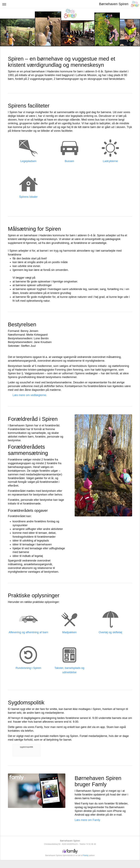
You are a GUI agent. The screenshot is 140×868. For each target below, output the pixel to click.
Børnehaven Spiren (114, 4)
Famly (86, 855)
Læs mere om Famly (87, 820)
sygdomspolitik (26, 747)
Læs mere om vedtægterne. (30, 395)
